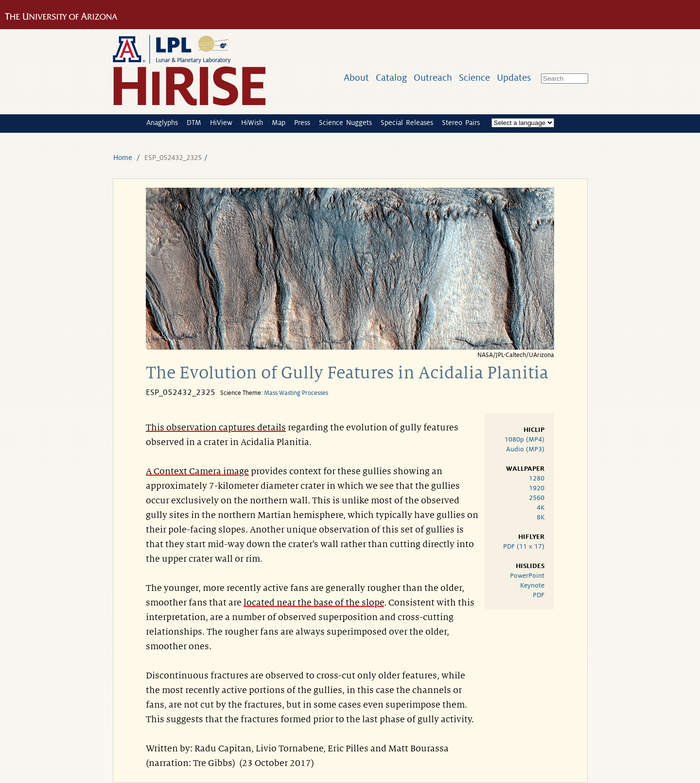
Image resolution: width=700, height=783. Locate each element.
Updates (514, 78)
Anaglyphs (162, 123)
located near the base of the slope (314, 603)
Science (474, 78)
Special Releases (407, 123)
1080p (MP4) (525, 439)
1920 (537, 488)
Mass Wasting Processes (296, 393)
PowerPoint (527, 576)
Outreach (433, 78)
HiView (221, 123)
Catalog (391, 78)
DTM (194, 123)
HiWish (252, 123)
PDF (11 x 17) (524, 546)
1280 (537, 478)
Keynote (532, 585)
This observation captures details (216, 427)
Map (279, 123)
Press (302, 123)
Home (123, 158)
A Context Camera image (197, 471)
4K (541, 507)
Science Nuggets (345, 123)
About (356, 78)
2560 (537, 498)
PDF (539, 595)
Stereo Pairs (461, 123)
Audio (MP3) (525, 449)
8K (541, 517)
